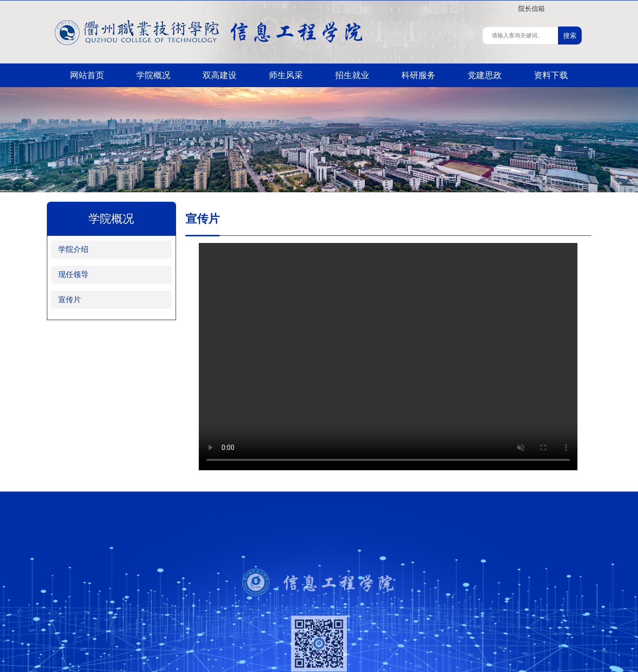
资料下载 (551, 75)
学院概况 (153, 75)
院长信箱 (532, 9)
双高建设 (220, 75)
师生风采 (286, 75)
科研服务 (418, 75)
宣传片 (70, 300)
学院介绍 (73, 249)
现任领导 (73, 274)
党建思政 (485, 75)
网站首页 (87, 75)
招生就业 (352, 75)
